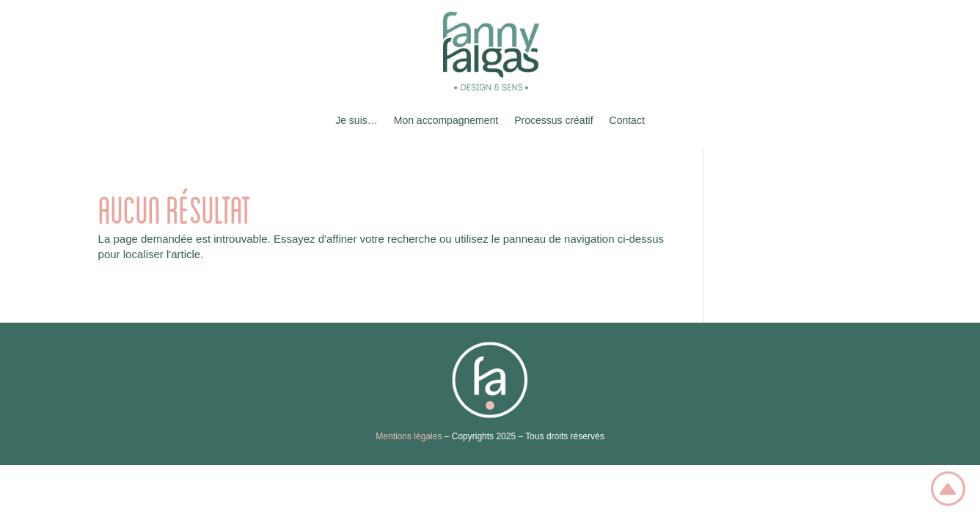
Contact (627, 120)
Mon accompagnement (446, 120)
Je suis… (356, 120)
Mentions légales (409, 436)
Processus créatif (553, 120)
